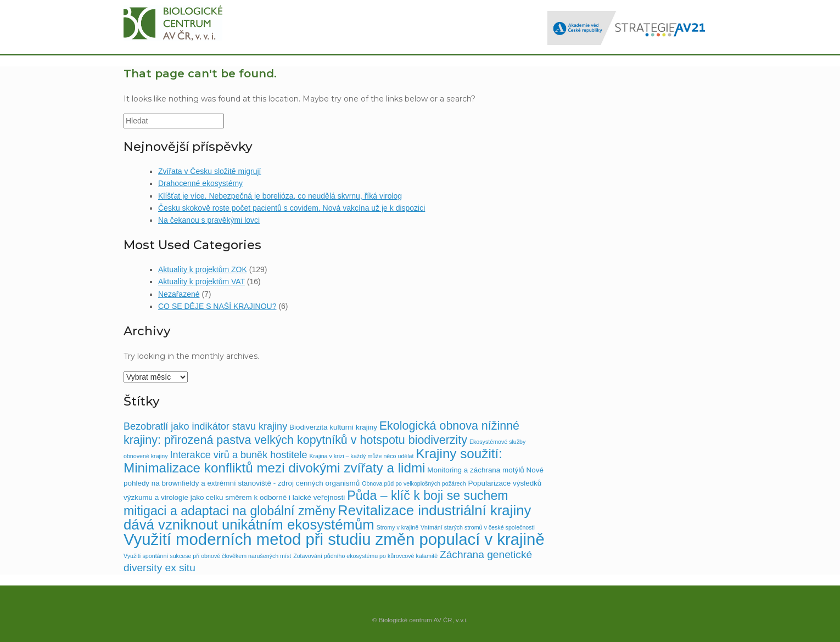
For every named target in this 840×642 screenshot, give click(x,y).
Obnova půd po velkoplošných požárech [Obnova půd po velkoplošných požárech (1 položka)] (414, 483)
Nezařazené (179, 294)
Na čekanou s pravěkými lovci (209, 220)
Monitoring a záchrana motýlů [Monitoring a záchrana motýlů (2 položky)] (475, 470)
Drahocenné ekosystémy (200, 183)
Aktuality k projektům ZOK (203, 269)
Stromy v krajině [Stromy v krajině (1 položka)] (397, 527)
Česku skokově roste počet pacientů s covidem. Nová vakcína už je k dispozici (292, 208)
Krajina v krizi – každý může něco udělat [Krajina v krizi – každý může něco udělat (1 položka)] (361, 456)
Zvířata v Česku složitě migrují (210, 171)
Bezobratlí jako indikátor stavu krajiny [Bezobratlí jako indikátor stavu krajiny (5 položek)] (205, 426)
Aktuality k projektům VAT (201, 281)
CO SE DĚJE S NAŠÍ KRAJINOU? (217, 306)
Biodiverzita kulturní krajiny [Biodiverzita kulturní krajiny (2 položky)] (333, 427)
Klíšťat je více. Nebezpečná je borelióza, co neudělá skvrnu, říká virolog (280, 196)
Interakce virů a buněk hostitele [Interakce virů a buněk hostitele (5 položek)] (238, 455)
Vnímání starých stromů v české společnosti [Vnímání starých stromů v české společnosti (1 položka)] (478, 527)
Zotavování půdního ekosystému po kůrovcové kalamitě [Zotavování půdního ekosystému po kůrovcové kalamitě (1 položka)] (365, 556)
